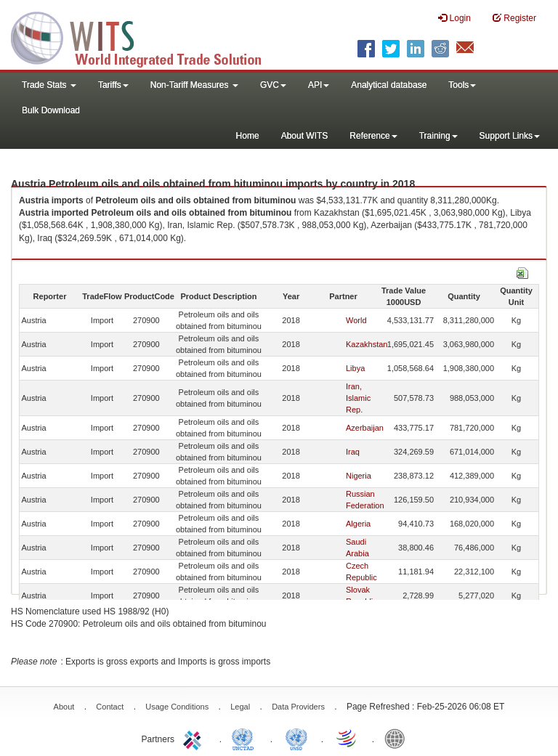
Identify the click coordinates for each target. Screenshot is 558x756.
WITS (145, 36)
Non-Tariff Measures (194, 85)
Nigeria (359, 476)
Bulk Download (51, 110)
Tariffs (113, 85)
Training (438, 136)
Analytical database (389, 85)
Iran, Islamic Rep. (358, 398)
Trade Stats (49, 85)
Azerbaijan (365, 428)
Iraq (353, 452)
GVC (273, 85)
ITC (195, 738)
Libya (355, 368)
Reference (373, 136)
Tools (462, 85)
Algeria (358, 524)
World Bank (398, 738)
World (356, 320)
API (319, 85)
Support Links (510, 136)
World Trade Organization (347, 738)
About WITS (305, 136)
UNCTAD (246, 738)
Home (248, 136)
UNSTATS (296, 738)
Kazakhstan (367, 344)
